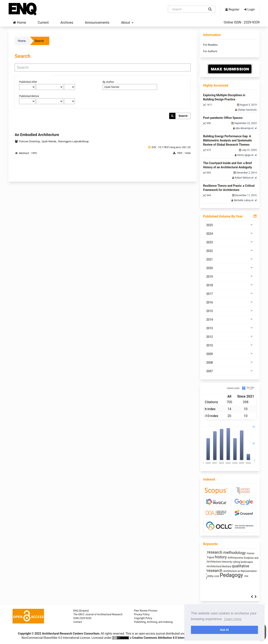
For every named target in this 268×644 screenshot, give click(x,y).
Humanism (247, 570)
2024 (230, 233)
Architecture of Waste (233, 566)
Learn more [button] (233, 619)
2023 (230, 242)
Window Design (212, 566)
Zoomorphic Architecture (227, 557)
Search (183, 116)
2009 (230, 354)
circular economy (218, 574)
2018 (230, 285)
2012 (230, 337)
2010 (230, 345)
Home (19, 23)
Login (250, 9)
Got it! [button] (224, 630)
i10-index (211, 416)
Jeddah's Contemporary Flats (220, 553)
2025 (230, 225)
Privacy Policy (142, 614)
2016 (230, 302)
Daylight (224, 561)
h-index (210, 409)
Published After (28, 82)
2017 (230, 294)
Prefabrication (211, 561)
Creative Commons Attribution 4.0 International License (169, 638)
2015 (230, 311)
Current (43, 23)
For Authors (210, 51)
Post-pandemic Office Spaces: (223, 118)
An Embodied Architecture (37, 135)
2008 (230, 362)
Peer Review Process (146, 611)
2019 (230, 276)
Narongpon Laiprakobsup (73, 141)
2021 (230, 259)
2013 (230, 328)
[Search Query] (188, 9)
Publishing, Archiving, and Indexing (153, 622)
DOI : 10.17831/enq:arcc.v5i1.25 (171, 147)
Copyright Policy (143, 618)
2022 (230, 251)
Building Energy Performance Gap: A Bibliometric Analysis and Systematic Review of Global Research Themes (228, 140)
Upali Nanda (49, 141)
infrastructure (229, 570)
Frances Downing (30, 141)
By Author (108, 82)
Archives (67, 23)
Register (232, 9)
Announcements (97, 23)
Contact (78, 622)
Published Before (29, 96)
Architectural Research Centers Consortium (71, 634)
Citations (211, 402)
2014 (230, 319)
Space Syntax (241, 561)
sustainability (223, 579)
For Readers (210, 45)
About (126, 23)
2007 (230, 371)
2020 (230, 268)
